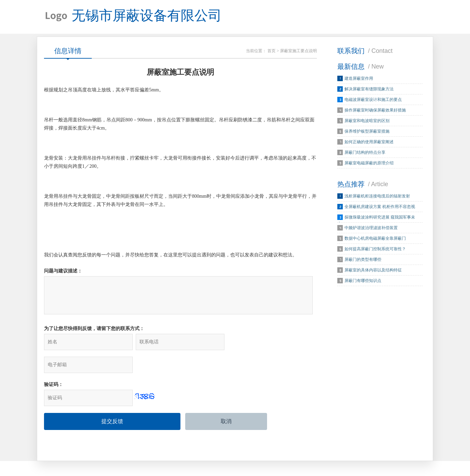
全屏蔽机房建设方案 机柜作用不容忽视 (380, 207)
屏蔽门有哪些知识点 (363, 281)
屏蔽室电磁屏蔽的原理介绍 (369, 163)
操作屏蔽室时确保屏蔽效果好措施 (375, 110)
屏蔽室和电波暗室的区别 (367, 121)
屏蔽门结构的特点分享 (365, 153)
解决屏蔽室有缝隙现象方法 (369, 89)
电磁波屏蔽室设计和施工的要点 (373, 100)
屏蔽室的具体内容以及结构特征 (373, 270)
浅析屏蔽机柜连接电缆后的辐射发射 (377, 196)
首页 (271, 51)
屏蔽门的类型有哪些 (363, 260)
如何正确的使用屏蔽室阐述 (369, 142)
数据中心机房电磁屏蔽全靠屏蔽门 (375, 239)
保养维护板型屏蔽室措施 (367, 132)
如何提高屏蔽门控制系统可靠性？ (375, 249)
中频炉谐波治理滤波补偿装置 (371, 228)
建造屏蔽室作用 (359, 79)
